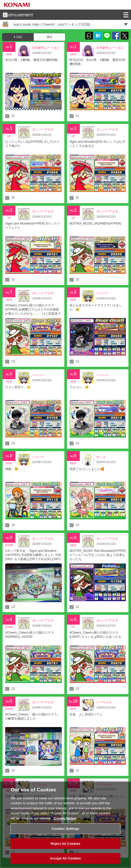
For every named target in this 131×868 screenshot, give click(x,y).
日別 (19, 37)
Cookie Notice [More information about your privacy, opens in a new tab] (65, 820)
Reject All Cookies (65, 846)
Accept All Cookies (66, 861)
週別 (49, 37)
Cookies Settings (66, 831)
